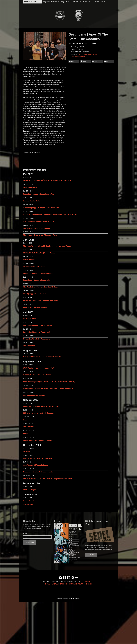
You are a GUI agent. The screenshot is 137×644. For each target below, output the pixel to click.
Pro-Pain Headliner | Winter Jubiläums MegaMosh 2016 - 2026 (48, 479)
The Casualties (29, 346)
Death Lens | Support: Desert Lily (36, 280)
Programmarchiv (28, 505)
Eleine (26, 433)
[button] (74, 61)
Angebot (65, 2)
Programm (46, 2)
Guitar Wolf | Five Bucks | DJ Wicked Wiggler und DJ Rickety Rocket (50, 214)
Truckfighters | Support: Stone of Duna (39, 221)
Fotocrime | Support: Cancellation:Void (39, 194)
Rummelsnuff (29, 501)
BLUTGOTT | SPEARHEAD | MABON (37, 458)
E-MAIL (48, 584)
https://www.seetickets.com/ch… (88, 54)
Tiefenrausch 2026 (31, 187)
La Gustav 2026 (29, 318)
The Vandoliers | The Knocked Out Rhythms (41, 287)
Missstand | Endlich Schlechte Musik (38, 472)
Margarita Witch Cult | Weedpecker (37, 339)
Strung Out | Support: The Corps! (36, 332)
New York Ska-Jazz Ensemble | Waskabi (39, 273)
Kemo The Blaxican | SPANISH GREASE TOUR (42, 406)
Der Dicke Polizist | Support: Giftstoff (38, 440)
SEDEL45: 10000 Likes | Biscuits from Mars (40, 301)
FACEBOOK (64, 584)
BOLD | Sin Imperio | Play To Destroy (38, 325)
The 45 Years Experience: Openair (37, 228)
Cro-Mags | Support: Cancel (34, 266)
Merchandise (87, 2)
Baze (25, 420)
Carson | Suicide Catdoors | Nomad (37, 375)
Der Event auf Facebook (78, 57)
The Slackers (28, 427)
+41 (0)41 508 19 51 (88, 582)
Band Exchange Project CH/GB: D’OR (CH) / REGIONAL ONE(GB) (49, 382)
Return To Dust (29, 260)
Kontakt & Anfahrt (99, 2)
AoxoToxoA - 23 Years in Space (36, 465)
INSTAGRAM (73, 584)
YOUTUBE (81, 584)
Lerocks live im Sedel (32, 201)
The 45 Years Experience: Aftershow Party (40, 235)
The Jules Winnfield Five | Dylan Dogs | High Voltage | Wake (47, 246)
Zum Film (91, 555)
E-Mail (25, 534)
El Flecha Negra (29, 490)
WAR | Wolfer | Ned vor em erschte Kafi (39, 368)
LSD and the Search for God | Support (38, 413)
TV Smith (27, 451)
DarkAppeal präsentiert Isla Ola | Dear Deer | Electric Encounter (48, 388)
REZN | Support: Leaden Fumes (36, 294)
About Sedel (75, 2)
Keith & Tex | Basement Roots (35, 307)
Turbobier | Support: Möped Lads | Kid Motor (41, 208)
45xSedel (55, 2)
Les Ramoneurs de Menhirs (34, 395)
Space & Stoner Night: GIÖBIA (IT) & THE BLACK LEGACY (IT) (48, 180)
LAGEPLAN (55, 584)
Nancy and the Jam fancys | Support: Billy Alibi (42, 357)
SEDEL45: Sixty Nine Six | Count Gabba (39, 253)
